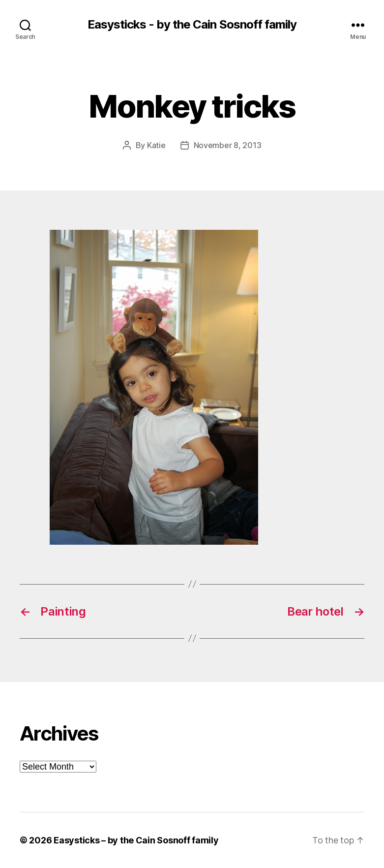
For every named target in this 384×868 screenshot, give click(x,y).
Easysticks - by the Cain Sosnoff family (192, 25)
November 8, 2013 (228, 145)
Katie (156, 145)
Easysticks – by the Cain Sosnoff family (136, 840)
